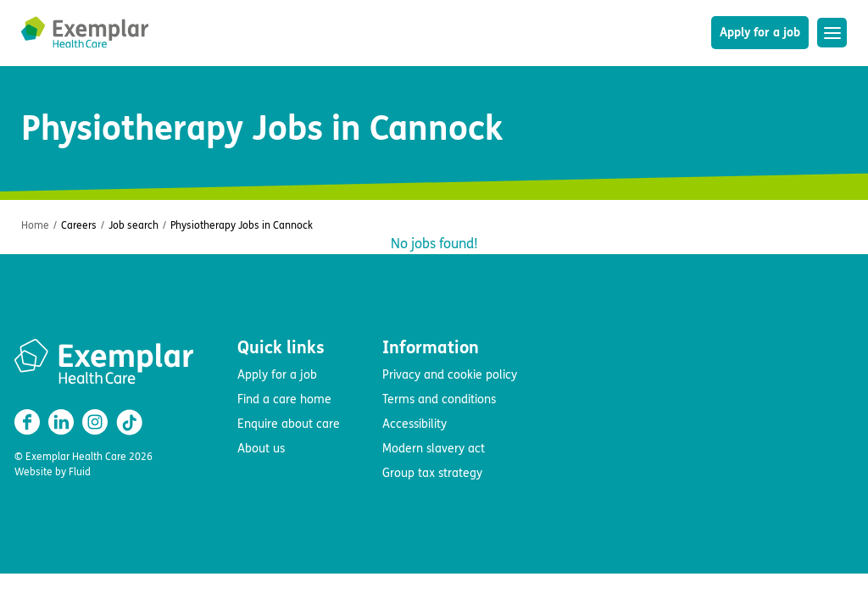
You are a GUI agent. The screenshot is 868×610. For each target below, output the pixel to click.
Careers (79, 225)
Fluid (80, 472)
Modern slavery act (434, 449)
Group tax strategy (432, 473)
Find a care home (284, 399)
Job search (134, 225)
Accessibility (415, 424)
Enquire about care (289, 424)
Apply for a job (760, 33)
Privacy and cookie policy (450, 375)
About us (261, 449)
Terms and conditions (439, 399)
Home (35, 225)
